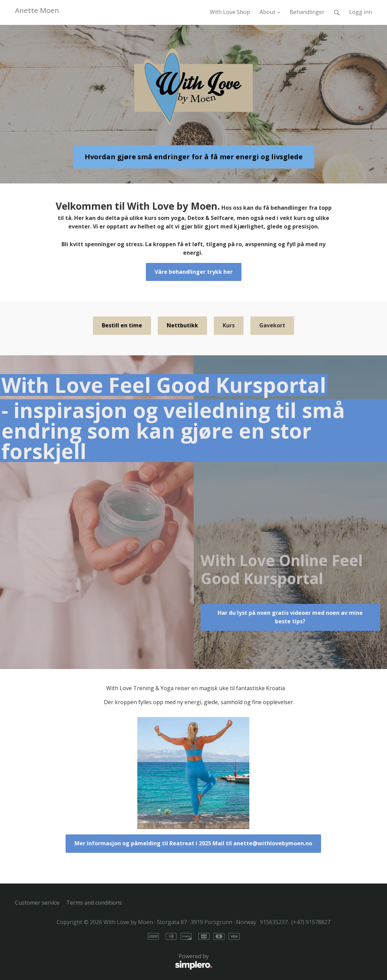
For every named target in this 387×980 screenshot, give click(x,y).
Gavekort (272, 325)
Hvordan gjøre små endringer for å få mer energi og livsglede (194, 157)
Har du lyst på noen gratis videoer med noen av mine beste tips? (290, 617)
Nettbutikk (182, 325)
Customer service (37, 903)
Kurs (229, 325)
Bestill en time (122, 325)
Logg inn (361, 12)
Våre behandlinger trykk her (194, 272)
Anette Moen (37, 10)
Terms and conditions (94, 903)
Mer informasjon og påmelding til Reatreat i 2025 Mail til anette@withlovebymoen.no (193, 843)
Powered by (114, 962)
